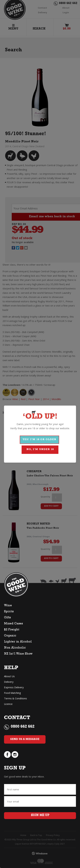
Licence (8, 704)
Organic (10, 636)
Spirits (9, 612)
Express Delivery (14, 687)
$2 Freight (12, 630)
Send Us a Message (25, 739)
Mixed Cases (13, 624)
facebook (7, 754)
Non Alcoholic (15, 648)
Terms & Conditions (15, 698)
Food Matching (12, 693)
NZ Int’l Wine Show (18, 654)
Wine (8, 606)
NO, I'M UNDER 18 (40, 450)
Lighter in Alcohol (18, 642)
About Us (9, 676)
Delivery (9, 682)
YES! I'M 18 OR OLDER (39, 440)
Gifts (7, 618)
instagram (15, 754)
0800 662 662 (23, 727)
